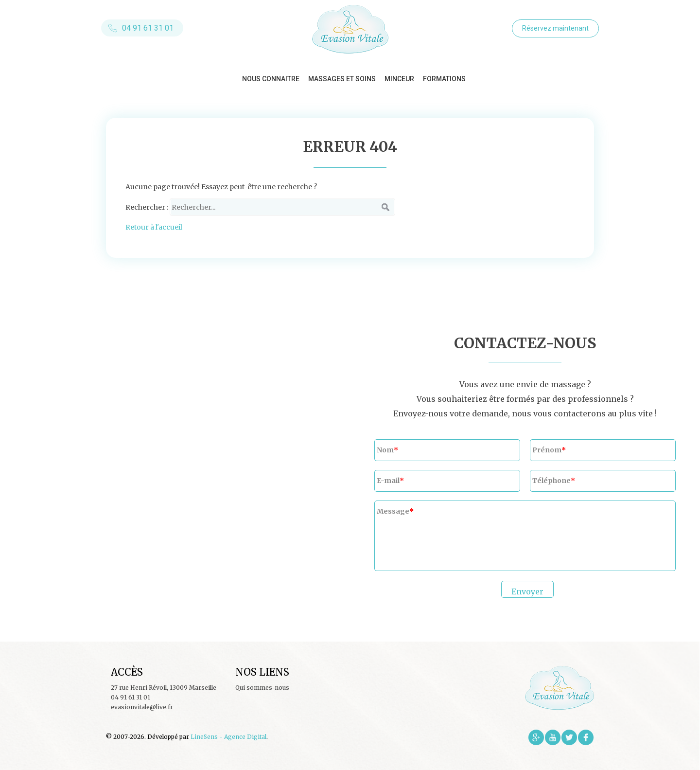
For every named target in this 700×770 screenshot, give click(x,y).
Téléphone (551, 481)
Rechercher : (147, 207)
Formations (444, 79)
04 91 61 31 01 (148, 28)
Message (393, 511)
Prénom (547, 450)
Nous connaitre (271, 79)
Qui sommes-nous (262, 688)
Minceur (399, 79)
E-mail (388, 481)
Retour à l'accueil (154, 227)
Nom (385, 450)
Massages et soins (342, 79)
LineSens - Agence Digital (228, 737)
